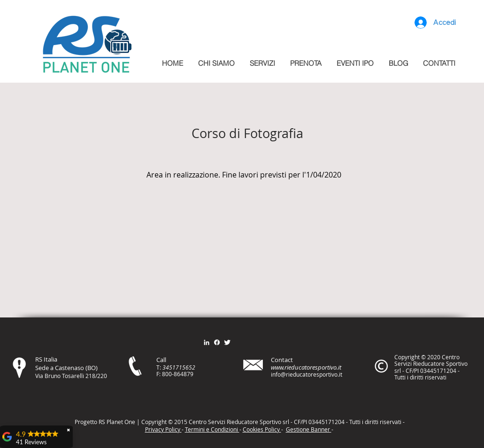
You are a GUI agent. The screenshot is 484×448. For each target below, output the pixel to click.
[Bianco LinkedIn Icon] (207, 342)
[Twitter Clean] (227, 342)
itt (374, 422)
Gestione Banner (309, 429)
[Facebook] (217, 342)
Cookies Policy (262, 429)
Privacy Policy (163, 429)
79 (190, 374)
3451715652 (179, 367)
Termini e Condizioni (212, 429)
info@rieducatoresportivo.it (307, 374)
